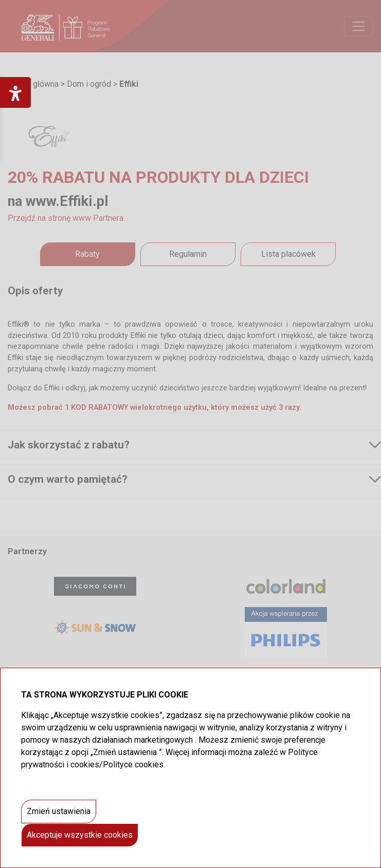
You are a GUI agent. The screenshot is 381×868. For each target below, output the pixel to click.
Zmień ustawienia (59, 811)
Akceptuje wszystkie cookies (80, 835)
